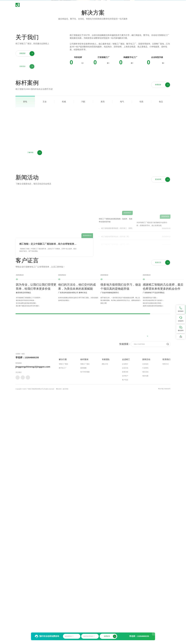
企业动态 (145, 608)
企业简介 (125, 608)
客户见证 (125, 624)
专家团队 (120, 5)
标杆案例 (108, 5)
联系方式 (166, 608)
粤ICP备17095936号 (164, 633)
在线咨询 (163, 563)
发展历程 (125, 616)
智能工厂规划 (63, 608)
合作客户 (125, 620)
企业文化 (125, 612)
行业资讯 (145, 612)
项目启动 (145, 616)
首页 (86, 5)
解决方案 (96, 5)
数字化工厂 (63, 612)
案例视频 (83, 612)
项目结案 (145, 620)
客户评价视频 (85, 616)
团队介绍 (105, 608)
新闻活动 (144, 5)
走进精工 (132, 5)
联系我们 (155, 5)
